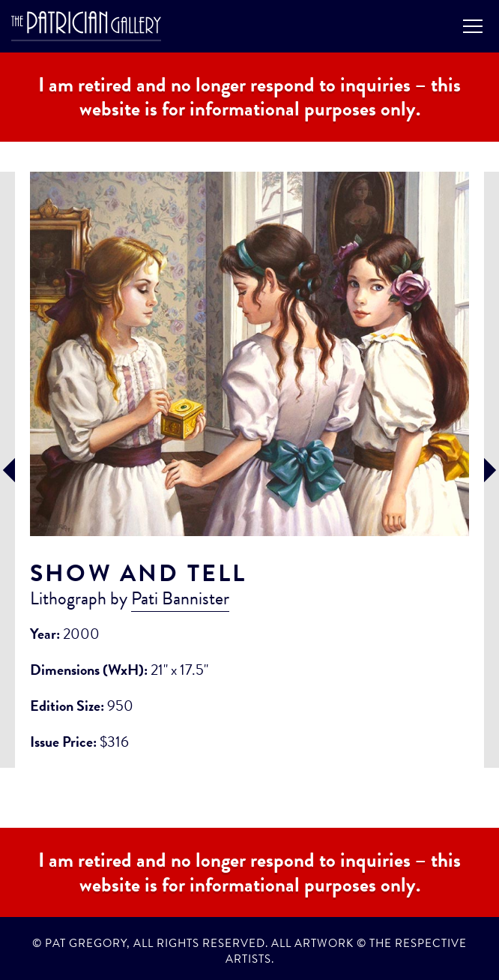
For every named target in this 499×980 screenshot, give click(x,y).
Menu (473, 26)
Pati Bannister (180, 598)
